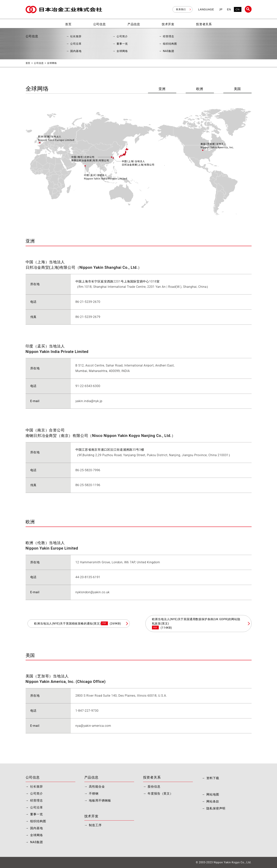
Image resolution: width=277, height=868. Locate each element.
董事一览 (122, 44)
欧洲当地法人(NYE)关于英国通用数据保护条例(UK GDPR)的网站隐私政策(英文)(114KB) (196, 623)
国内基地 (76, 51)
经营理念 (168, 36)
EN (229, 9)
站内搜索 (248, 9)
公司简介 (122, 36)
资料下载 (213, 778)
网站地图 (213, 794)
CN (238, 9)
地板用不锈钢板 (100, 800)
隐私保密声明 (216, 808)
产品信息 (91, 777)
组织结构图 (170, 44)
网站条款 (213, 801)
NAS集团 (169, 51)
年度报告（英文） (160, 794)
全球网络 (122, 51)
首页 (28, 63)
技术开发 (91, 816)
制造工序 (95, 825)
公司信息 (39, 63)
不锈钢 (94, 794)
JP (221, 9)
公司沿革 (76, 44)
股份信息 (154, 787)
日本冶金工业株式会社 (64, 9)
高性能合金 (97, 787)
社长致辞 (76, 36)
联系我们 (181, 9)
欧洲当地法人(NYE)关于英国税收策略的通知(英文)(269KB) (77, 623)
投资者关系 (152, 777)
